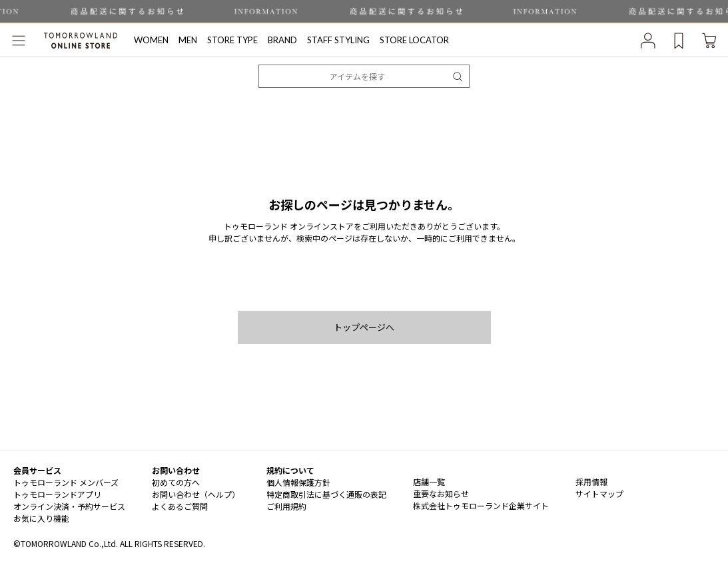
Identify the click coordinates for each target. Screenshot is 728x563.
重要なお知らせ (441, 493)
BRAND (282, 40)
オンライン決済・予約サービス (69, 506)
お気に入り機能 (41, 518)
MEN (188, 40)
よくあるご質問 (180, 506)
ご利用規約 (286, 506)
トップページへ (364, 327)
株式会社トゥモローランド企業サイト (481, 505)
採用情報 (591, 481)
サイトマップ (599, 493)
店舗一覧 (429, 481)
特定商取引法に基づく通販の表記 (326, 494)
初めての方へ (176, 482)
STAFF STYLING (338, 40)
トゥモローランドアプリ (57, 494)
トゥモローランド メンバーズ (66, 482)
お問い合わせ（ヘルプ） (196, 494)
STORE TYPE (232, 40)
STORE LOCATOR (414, 40)
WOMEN (151, 40)
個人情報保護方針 (298, 482)
